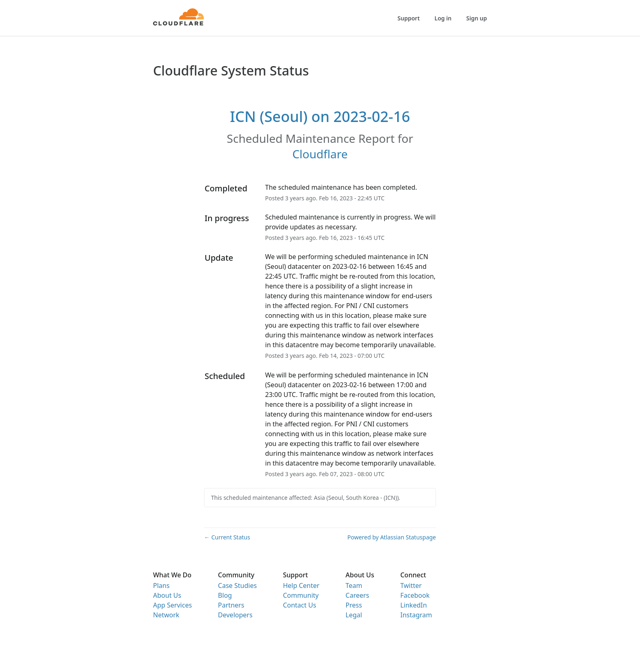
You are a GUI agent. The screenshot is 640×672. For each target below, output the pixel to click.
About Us (167, 595)
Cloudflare (320, 154)
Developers (235, 615)
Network (166, 615)
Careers (358, 595)
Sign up (477, 18)
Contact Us (299, 605)
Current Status (227, 537)
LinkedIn (414, 605)
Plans (161, 586)
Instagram (416, 615)
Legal (354, 615)
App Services (172, 605)
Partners (231, 605)
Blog (225, 595)
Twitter (411, 586)
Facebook (415, 595)
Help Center (301, 586)
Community (301, 595)
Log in (443, 18)
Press (354, 605)
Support (409, 18)
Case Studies (237, 586)
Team (354, 586)
